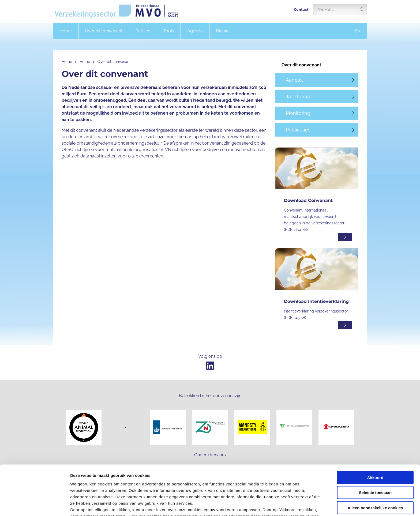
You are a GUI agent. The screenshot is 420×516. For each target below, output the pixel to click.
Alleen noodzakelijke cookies (375, 468)
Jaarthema (298, 97)
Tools (169, 31)
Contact (301, 10)
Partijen (143, 31)
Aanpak (294, 80)
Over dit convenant (104, 31)
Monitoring (298, 113)
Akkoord (375, 437)
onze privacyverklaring (208, 489)
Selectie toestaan (375, 452)
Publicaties (298, 130)
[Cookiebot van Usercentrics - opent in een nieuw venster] (35, 506)
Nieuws (223, 31)
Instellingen (288, 505)
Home (66, 31)
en (358, 31)
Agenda (195, 31)
